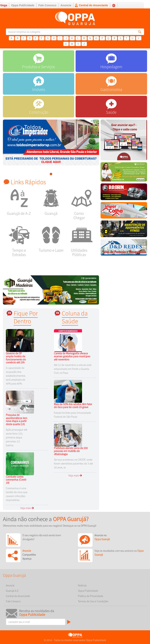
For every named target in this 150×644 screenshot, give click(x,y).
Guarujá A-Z (12, 591)
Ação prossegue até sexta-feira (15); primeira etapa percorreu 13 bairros (17, 437)
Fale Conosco (47, 5)
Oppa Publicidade (23, 5)
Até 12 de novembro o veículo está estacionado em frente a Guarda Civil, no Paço (73, 369)
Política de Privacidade (91, 596)
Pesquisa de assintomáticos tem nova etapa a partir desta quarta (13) (17, 419)
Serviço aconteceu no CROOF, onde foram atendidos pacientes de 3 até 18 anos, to (73, 463)
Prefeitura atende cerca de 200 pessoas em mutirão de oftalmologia (71, 451)
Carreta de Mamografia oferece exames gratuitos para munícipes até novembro (72, 356)
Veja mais (27, 508)
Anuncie (66, 5)
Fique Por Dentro (26, 317)
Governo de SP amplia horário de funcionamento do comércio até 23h (16, 358)
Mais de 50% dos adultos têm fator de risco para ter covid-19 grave (73, 406)
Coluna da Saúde (75, 317)
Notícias (82, 585)
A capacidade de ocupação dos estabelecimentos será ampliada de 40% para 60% (16, 376)
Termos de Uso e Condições (93, 601)
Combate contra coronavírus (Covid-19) (16, 480)
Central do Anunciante (93, 5)
